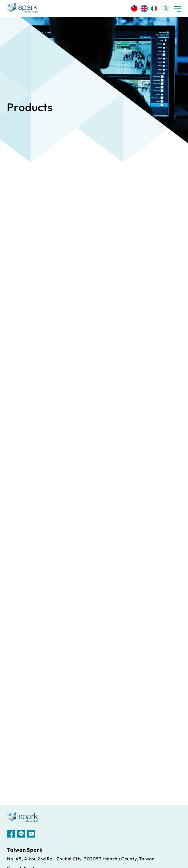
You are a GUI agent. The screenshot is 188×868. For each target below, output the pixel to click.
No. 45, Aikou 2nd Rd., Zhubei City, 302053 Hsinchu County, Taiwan (81, 859)
